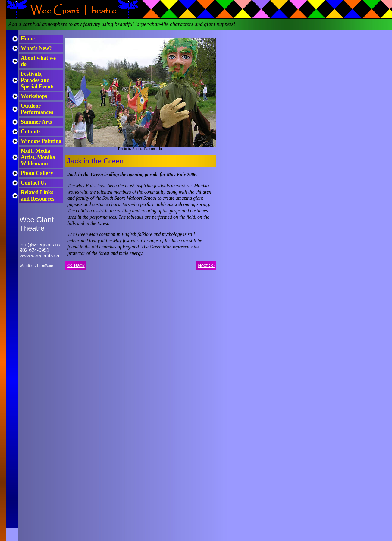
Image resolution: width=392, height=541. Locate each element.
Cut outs (31, 131)
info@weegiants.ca (40, 245)
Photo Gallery (37, 173)
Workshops (34, 96)
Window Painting (41, 141)
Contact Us (34, 183)
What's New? (36, 48)
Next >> (206, 266)
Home (28, 39)
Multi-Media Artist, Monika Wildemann (38, 157)
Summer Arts (36, 122)
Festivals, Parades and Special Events (38, 80)
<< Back (76, 266)
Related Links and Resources (38, 196)
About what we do (38, 61)
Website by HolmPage (36, 266)
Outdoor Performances (37, 109)
